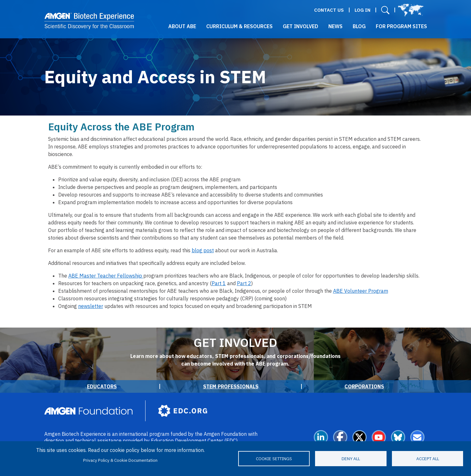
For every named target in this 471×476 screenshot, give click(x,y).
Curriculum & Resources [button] (239, 26)
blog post (203, 250)
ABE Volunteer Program (361, 291)
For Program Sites (401, 26)
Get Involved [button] (301, 26)
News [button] (335, 26)
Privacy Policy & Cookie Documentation (120, 460)
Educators (102, 386)
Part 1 (219, 283)
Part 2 (244, 283)
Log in (363, 10)
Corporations (364, 386)
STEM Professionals (231, 386)
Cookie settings (274, 459)
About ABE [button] (182, 26)
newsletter (91, 306)
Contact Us (329, 10)
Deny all (351, 459)
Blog (359, 26)
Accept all (428, 459)
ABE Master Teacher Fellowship (106, 276)
